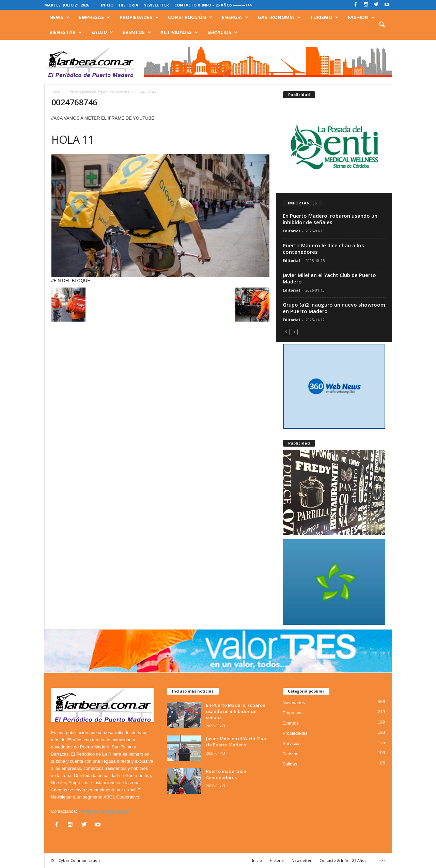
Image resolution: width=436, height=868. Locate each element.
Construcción (190, 17)
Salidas (290, 764)
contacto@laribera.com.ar (104, 811)
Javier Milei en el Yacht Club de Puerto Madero (329, 278)
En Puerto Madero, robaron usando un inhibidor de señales (330, 219)
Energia (235, 17)
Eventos (137, 32)
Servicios (222, 32)
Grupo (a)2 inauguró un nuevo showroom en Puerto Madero (334, 308)
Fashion (361, 17)
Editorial (291, 231)
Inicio (107, 5)
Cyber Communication (79, 860)
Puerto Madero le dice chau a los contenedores (323, 249)
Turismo (324, 17)
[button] (382, 25)
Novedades (294, 703)
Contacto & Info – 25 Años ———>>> (213, 5)
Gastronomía (279, 17)
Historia (129, 5)
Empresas (95, 17)
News (59, 17)
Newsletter (156, 5)
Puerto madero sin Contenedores (226, 774)
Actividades (179, 32)
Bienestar (66, 32)
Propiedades (139, 17)
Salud (102, 32)
